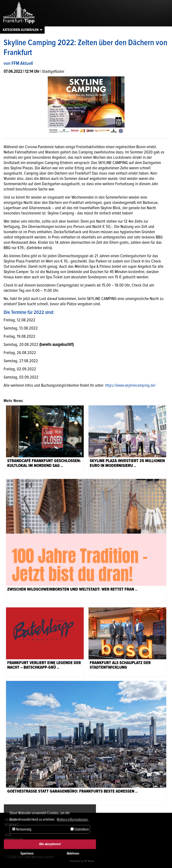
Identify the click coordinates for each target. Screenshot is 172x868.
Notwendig (22, 829)
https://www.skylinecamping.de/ (130, 385)
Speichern (27, 853)
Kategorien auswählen (21, 30)
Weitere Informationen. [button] (73, 819)
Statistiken (80, 829)
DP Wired (89, 861)
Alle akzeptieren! (50, 844)
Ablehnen (73, 853)
